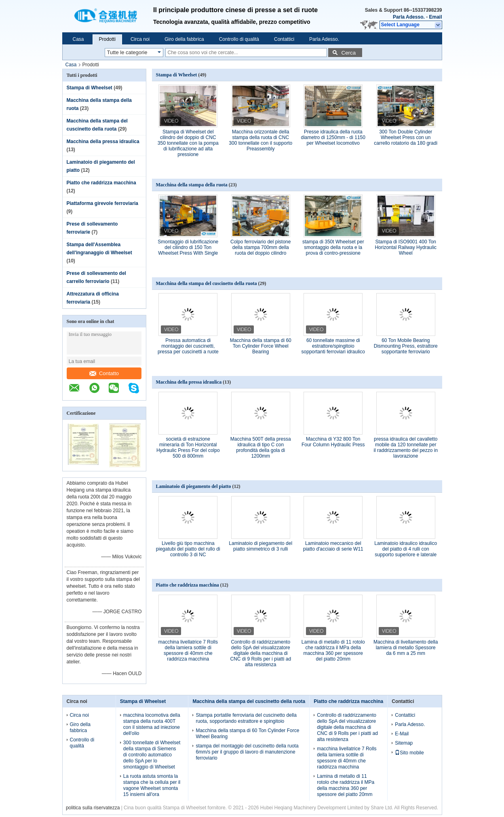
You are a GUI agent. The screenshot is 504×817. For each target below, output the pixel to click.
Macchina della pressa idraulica (103, 141)
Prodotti (107, 39)
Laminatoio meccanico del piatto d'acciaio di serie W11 (333, 546)
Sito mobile (409, 753)
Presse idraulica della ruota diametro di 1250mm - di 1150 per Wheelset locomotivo (333, 137)
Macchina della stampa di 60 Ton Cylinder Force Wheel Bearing (261, 346)
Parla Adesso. (409, 17)
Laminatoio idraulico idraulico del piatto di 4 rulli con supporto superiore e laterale (406, 549)
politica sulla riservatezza (93, 808)
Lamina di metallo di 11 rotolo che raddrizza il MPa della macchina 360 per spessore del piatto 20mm (333, 650)
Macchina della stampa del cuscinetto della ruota (207, 283)
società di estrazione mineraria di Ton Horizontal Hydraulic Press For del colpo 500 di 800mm (188, 448)
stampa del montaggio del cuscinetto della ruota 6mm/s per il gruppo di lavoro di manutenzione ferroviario (247, 752)
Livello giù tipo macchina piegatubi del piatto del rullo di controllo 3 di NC (188, 549)
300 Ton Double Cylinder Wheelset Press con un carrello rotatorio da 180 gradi (406, 137)
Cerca (349, 53)
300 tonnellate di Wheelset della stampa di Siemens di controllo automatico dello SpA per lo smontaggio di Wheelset (152, 755)
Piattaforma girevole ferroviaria (102, 203)
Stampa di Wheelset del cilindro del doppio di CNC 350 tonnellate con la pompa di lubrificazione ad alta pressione (188, 143)
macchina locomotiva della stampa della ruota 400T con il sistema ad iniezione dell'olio (152, 724)
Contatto (104, 373)
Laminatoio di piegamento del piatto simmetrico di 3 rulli (260, 546)
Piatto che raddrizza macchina (101, 183)
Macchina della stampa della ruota (192, 185)
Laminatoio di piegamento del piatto (194, 486)
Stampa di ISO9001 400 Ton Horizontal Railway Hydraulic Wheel (406, 247)
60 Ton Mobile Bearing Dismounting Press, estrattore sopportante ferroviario (406, 346)
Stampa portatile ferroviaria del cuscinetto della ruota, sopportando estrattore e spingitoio (246, 718)
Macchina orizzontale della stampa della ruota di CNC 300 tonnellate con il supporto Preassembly (260, 140)
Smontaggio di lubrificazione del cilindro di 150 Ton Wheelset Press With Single (188, 247)
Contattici (284, 39)
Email (435, 17)
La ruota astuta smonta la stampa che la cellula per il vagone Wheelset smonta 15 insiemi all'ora (152, 785)
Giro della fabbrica (184, 39)
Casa (78, 39)
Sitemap (404, 743)
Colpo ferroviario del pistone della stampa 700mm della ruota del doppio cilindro (260, 247)
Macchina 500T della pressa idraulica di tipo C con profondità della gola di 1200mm (261, 448)
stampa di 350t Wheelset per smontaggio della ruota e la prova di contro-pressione (333, 247)
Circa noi (140, 39)
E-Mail (402, 734)
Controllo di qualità (239, 39)
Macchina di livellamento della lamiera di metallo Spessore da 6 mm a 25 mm (406, 648)
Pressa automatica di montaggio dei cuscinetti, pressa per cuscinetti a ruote (188, 346)
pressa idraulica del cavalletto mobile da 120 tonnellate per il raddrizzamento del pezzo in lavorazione (406, 448)
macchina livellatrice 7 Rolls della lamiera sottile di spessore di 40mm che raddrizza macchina (188, 650)
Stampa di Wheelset (90, 88)
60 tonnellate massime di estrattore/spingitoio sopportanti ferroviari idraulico (333, 346)
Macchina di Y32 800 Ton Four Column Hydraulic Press (333, 442)
